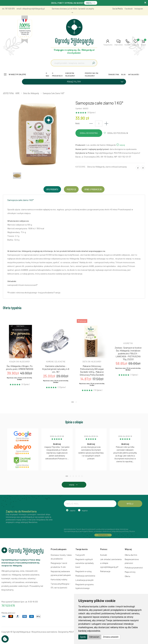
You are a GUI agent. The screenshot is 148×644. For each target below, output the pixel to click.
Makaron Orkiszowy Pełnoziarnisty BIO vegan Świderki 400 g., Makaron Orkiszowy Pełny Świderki (92, 370)
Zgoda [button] (83, 637)
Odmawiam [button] (94, 637)
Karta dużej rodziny (59, 579)
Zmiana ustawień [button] (111, 637)
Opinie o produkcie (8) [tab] (93, 189)
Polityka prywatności (134, 568)
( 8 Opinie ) (91, 113)
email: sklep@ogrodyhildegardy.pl (31, 8)
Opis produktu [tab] (52, 189)
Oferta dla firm (131, 555)
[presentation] (86, 519)
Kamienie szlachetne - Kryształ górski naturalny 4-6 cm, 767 (56, 369)
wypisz (85, 510)
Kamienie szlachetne (56, 362)
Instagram (139, 8)
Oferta (127, 576)
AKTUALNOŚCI (134, 74)
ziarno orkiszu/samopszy (116, 167)
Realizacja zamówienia (85, 576)
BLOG (123, 74)
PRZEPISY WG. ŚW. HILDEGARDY (92, 74)
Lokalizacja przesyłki (84, 580)
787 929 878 (8, 605)
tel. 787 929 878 (8, 8)
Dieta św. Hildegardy (96, 167)
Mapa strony (130, 572)
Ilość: (78, 123)
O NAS (47, 74)
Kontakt (104, 555)
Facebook (129, 8)
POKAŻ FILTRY (96, 81)
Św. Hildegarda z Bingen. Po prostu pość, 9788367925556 (20, 367)
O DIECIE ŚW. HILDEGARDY (70, 74)
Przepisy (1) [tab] (71, 189)
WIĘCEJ (91, 3)
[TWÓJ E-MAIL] (90, 504)
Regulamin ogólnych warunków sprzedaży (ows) (85, 563)
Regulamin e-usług (83, 571)
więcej (121, 145)
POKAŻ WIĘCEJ (103, 535)
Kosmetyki (128, 343)
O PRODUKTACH (57, 74)
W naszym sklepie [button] (17, 74)
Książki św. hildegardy (20, 362)
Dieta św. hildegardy (92, 362)
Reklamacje (105, 571)
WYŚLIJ (130, 504)
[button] (108, 42)
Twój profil (80, 555)
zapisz (73, 510)
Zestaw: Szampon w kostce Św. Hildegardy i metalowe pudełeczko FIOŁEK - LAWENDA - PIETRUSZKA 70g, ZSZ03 (128, 353)
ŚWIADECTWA (114, 74)
